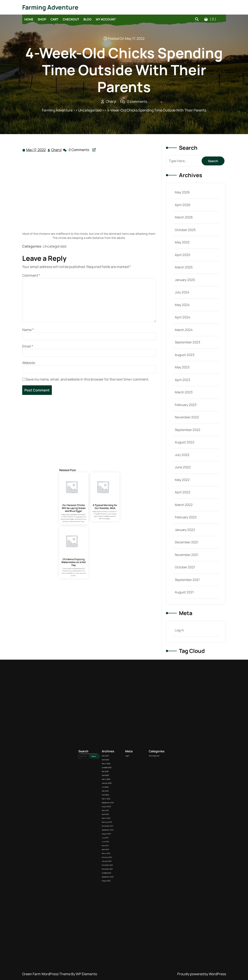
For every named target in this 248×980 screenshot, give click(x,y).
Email (28, 346)
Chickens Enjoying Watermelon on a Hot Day (85, 559)
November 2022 (187, 417)
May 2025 (182, 242)
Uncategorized (132, 823)
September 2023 (187, 342)
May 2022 (182, 480)
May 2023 (182, 367)
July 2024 (182, 292)
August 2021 (184, 592)
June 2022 (183, 467)
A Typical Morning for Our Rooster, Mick (94, 543)
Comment (31, 275)
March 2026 (184, 217)
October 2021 (185, 567)
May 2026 (182, 192)
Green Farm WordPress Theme (47, 974)
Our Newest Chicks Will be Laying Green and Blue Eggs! (85, 544)
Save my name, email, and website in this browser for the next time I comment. (87, 379)
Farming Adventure (50, 7)
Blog (87, 19)
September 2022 (188, 430)
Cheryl (57, 150)
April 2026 (183, 205)
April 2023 (182, 380)
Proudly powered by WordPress (202, 974)
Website (29, 363)
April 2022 (183, 492)
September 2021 (187, 580)
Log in (179, 630)
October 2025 (185, 230)
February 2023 (186, 405)
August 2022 (185, 442)
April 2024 (183, 317)
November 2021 (187, 555)
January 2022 (185, 530)
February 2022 (186, 517)
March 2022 (184, 505)
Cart (54, 19)
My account (106, 19)
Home (29, 19)
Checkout (71, 19)
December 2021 (187, 542)
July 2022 (182, 455)
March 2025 (184, 267)
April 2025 (183, 255)
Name (28, 330)
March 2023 (184, 392)
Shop (42, 19)
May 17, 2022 (36, 150)
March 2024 (184, 330)
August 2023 (185, 355)
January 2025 (185, 280)
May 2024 (182, 305)
